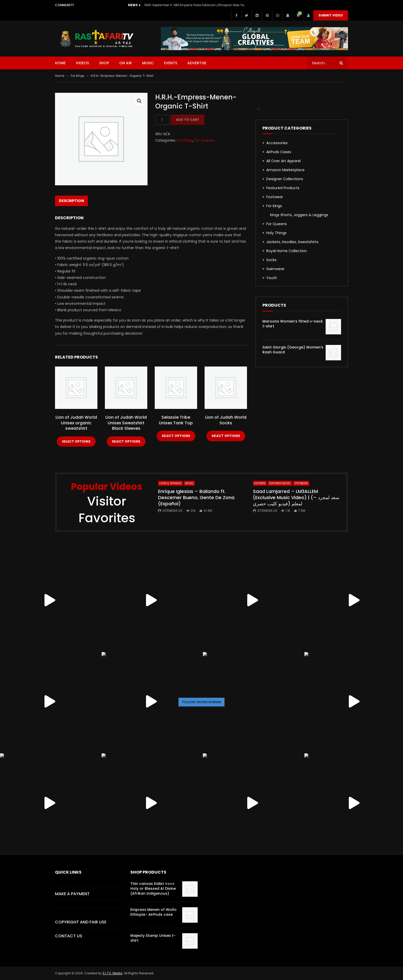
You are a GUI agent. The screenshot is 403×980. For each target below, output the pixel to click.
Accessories (277, 143)
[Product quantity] (162, 120)
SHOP (104, 63)
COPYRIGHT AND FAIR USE (81, 922)
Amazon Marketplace (285, 170)
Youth (272, 278)
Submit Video (331, 15)
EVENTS (171, 63)
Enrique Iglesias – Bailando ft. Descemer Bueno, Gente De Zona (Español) (196, 498)
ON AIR (126, 63)
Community (65, 5)
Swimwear (275, 269)
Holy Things (276, 233)
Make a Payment (72, 894)
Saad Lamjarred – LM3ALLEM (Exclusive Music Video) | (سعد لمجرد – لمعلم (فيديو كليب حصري (296, 498)
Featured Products (283, 188)
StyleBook (301, 483)
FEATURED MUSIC (280, 483)
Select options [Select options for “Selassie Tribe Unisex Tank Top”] (176, 436)
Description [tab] (71, 201)
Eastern (260, 483)
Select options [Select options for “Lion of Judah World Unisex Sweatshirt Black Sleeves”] (126, 441)
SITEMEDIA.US (172, 511)
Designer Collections (285, 179)
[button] (139, 101)
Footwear (275, 197)
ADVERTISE (197, 63)
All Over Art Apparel (283, 161)
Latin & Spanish (170, 483)
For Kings (78, 76)
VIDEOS (82, 63)
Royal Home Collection (287, 251)
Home (60, 76)
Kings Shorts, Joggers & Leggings (299, 215)
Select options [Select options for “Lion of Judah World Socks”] (226, 436)
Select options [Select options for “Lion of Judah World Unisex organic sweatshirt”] (76, 441)
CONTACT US (69, 936)
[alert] (302, 108)
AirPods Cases (279, 152)
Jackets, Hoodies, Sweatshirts (292, 242)
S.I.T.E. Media (112, 973)
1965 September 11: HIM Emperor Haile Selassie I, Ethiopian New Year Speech (196, 5)
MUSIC (148, 63)
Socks (271, 260)
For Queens (205, 140)
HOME (60, 63)
